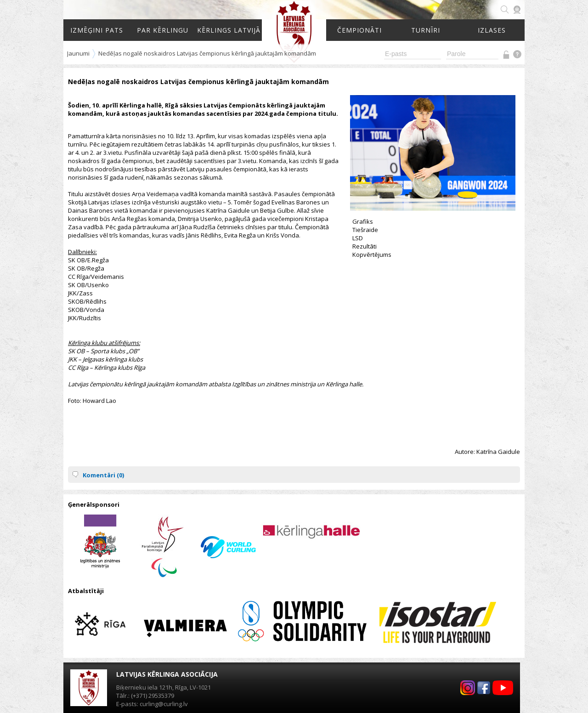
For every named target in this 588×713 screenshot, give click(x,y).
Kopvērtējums (372, 255)
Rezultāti (365, 246)
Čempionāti (359, 30)
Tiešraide (365, 230)
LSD (358, 238)
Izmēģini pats (97, 30)
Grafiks (363, 221)
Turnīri (426, 30)
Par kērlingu (163, 30)
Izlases (492, 30)
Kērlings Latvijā (229, 30)
